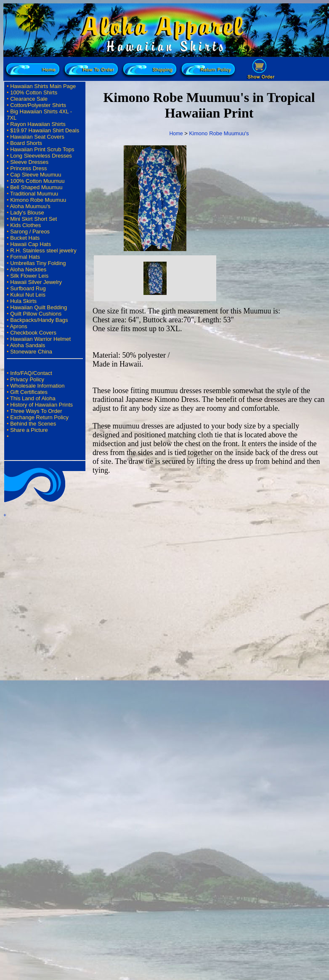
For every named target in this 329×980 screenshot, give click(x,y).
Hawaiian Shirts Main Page (43, 86)
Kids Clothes (25, 225)
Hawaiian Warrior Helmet (40, 339)
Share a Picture (29, 430)
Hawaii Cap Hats (31, 244)
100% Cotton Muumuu (37, 181)
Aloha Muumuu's (30, 206)
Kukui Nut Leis (28, 295)
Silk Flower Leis (29, 276)
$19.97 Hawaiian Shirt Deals (45, 130)
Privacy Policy (27, 379)
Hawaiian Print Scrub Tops (42, 149)
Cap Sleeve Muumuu (36, 175)
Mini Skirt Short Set (33, 219)
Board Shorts (26, 143)
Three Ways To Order (36, 411)
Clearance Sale (29, 99)
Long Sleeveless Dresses (41, 156)
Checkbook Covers (33, 333)
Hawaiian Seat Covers (37, 137)
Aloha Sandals (27, 345)
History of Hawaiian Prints (41, 405)
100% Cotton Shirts (34, 92)
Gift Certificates (29, 392)
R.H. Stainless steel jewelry (43, 250)
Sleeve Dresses (29, 162)
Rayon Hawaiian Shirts (38, 124)
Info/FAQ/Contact (31, 373)
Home (176, 134)
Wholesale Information (37, 386)
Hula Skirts (23, 301)
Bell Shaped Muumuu (36, 187)
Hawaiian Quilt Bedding (38, 307)
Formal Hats (25, 257)
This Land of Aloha (33, 398)
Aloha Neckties (28, 269)
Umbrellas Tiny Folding (38, 263)
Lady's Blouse (27, 213)
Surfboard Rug (28, 288)
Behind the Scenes (33, 424)
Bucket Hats (25, 238)
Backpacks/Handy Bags (39, 320)
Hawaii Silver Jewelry (36, 282)
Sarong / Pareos (30, 232)
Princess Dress (28, 168)
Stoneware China (31, 352)
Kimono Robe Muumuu (38, 200)
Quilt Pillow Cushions (36, 314)
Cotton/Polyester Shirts (38, 105)
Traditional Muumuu (34, 194)
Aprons (18, 326)
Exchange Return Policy (39, 417)
